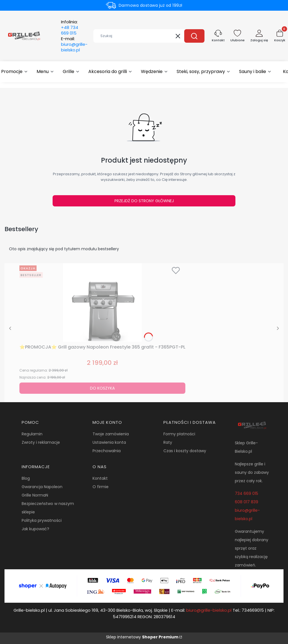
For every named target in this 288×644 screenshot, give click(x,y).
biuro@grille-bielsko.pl (209, 610)
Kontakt (100, 478)
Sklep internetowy (142, 637)
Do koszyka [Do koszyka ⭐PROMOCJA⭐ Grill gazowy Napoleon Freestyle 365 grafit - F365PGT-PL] (102, 388)
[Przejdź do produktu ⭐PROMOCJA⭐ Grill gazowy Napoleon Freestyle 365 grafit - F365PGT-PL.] (102, 302)
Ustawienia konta (109, 442)
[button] (194, 36)
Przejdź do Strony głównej (144, 201)
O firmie (101, 487)
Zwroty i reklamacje (41, 442)
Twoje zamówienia (111, 434)
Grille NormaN (35, 495)
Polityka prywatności (42, 520)
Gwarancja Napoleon (42, 487)
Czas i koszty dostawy (185, 451)
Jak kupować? (35, 529)
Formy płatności (179, 434)
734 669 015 (247, 493)
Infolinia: (70, 28)
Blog (26, 478)
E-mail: (74, 44)
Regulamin (32, 434)
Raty (168, 442)
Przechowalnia (107, 451)
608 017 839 (247, 502)
